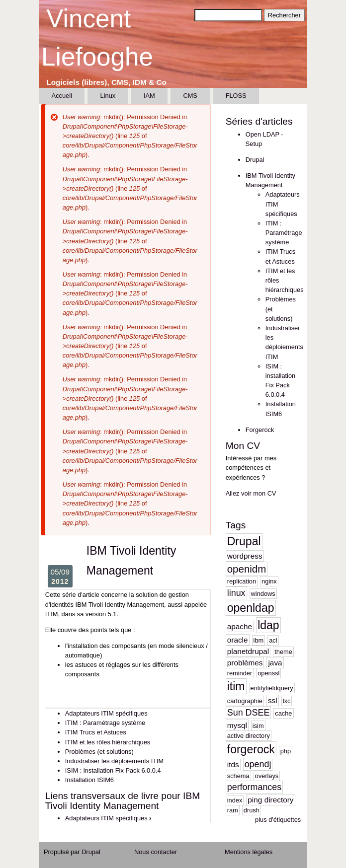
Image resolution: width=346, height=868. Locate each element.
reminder (240, 673)
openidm (247, 569)
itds (233, 764)
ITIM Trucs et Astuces (96, 732)
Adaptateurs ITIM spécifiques (106, 713)
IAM (149, 96)
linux (236, 593)
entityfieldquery (272, 688)
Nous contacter (156, 852)
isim (258, 726)
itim (236, 686)
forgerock (251, 749)
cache (283, 713)
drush (252, 810)
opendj (258, 764)
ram (233, 810)
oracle (238, 640)
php (286, 751)
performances (254, 787)
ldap (268, 625)
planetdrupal (248, 651)
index (235, 800)
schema (238, 776)
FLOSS (236, 96)
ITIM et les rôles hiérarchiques (108, 742)
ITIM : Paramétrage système (105, 723)
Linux (108, 96)
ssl (273, 700)
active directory (249, 736)
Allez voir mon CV (251, 493)
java (275, 663)
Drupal (255, 160)
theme (283, 652)
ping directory (270, 800)
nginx (269, 581)
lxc (287, 701)
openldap (251, 608)
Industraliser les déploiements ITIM (114, 761)
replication (242, 581)
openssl (268, 673)
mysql (237, 725)
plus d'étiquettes (278, 820)
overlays (267, 776)
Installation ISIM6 (89, 780)
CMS (190, 96)
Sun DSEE (249, 713)
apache (240, 626)
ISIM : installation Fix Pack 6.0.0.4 (113, 770)
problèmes (245, 663)
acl (273, 640)
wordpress (245, 556)
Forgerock (260, 430)
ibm (259, 640)
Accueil (62, 96)
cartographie (245, 701)
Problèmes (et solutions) (99, 752)
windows (263, 594)
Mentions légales (249, 852)
